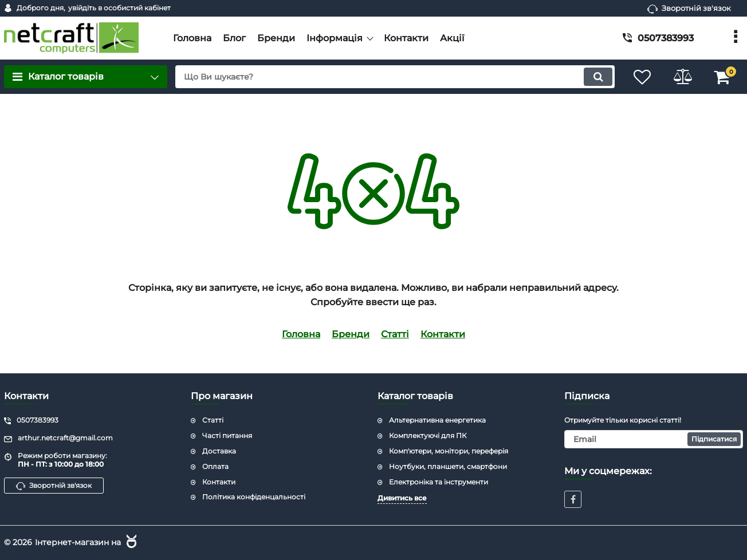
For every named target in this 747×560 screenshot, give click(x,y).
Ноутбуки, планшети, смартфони (448, 466)
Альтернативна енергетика (437, 420)
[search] (395, 77)
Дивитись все (402, 498)
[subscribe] (654, 439)
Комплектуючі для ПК (428, 435)
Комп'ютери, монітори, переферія (449, 451)
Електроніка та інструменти (439, 482)
